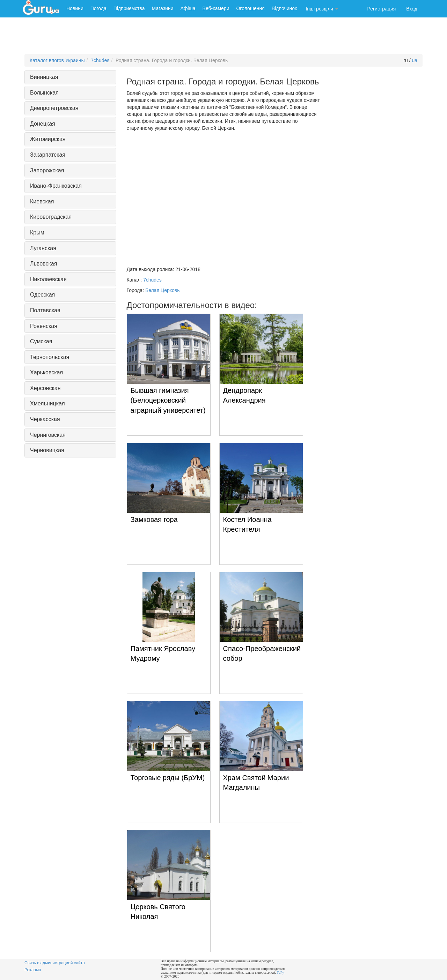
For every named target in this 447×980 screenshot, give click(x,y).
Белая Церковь (163, 290)
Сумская (41, 341)
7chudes (100, 60)
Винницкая (44, 77)
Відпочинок (284, 8)
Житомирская (48, 139)
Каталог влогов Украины (57, 60)
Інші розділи (322, 9)
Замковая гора (154, 519)
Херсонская (45, 388)
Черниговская (48, 435)
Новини (75, 8)
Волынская (44, 93)
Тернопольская (50, 357)
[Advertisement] (223, 37)
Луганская (43, 248)
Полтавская (45, 310)
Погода (98, 8)
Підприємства (129, 8)
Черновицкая (47, 450)
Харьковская (46, 372)
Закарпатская (48, 155)
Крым (37, 233)
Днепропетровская (54, 108)
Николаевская (48, 279)
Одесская (42, 295)
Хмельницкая (47, 403)
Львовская (43, 264)
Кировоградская (51, 217)
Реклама (33, 970)
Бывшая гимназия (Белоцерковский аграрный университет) (168, 400)
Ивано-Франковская (56, 186)
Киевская (42, 201)
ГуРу (280, 972)
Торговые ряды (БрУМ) (168, 778)
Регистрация (381, 9)
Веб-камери (216, 8)
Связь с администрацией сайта (55, 963)
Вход (412, 9)
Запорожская (47, 170)
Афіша (188, 8)
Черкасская (45, 419)
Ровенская (44, 326)
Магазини (163, 8)
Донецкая (43, 124)
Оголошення (250, 8)
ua (415, 60)
